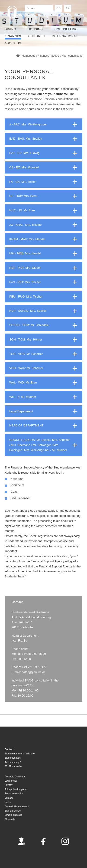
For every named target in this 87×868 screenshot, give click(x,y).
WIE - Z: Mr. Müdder (23, 397)
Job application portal (16, 789)
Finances (13, 36)
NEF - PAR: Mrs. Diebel (25, 268)
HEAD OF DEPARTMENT (26, 425)
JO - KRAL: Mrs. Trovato (25, 225)
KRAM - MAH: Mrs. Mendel (27, 239)
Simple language (13, 815)
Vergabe (9, 798)
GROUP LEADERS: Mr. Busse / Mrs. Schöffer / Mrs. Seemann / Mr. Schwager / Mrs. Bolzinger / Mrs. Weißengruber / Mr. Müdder (40, 445)
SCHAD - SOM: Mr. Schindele (29, 325)
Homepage (29, 56)
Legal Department (21, 411)
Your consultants (72, 56)
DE (58, 8)
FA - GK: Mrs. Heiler (23, 182)
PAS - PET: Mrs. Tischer (25, 282)
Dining (10, 29)
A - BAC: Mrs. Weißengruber (28, 124)
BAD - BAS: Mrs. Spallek (26, 139)
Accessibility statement (17, 807)
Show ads (10, 819)
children (37, 36)
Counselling (66, 29)
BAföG (56, 56)
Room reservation (14, 794)
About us (13, 43)
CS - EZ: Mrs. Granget (24, 167)
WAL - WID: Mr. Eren (23, 382)
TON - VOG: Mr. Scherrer (26, 354)
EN (68, 8)
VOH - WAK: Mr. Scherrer (26, 368)
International (65, 36)
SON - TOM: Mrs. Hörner (26, 339)
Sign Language (13, 811)
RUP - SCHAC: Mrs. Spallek (28, 311)
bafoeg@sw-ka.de (34, 672)
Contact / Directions (15, 777)
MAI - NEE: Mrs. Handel (25, 253)
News (8, 802)
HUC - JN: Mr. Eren (22, 210)
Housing (35, 29)
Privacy (9, 785)
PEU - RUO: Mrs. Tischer (26, 296)
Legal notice (11, 781)
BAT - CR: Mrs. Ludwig (24, 153)
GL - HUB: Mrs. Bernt (23, 196)
